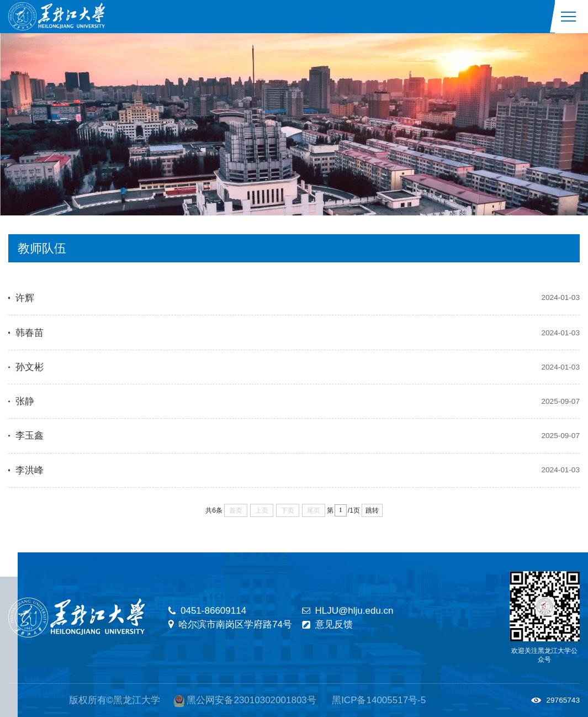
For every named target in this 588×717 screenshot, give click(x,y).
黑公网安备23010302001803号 (251, 700)
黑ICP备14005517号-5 (379, 700)
